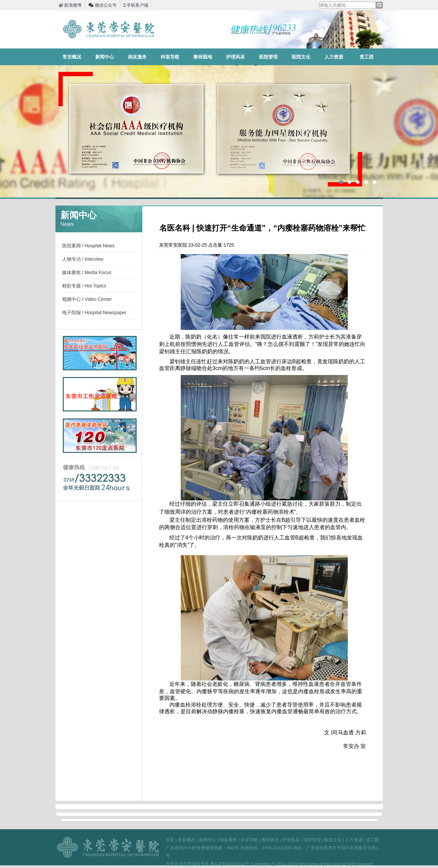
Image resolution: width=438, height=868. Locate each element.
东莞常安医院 (109, 29)
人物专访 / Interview (83, 259)
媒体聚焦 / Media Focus (87, 272)
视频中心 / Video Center (87, 299)
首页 (170, 840)
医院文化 (301, 57)
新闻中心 (105, 57)
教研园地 (203, 57)
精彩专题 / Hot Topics (84, 286)
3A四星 (219, 131)
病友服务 (137, 57)
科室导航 (170, 57)
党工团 (367, 57)
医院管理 (268, 57)
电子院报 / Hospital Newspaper (94, 313)
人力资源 (334, 57)
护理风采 (236, 57)
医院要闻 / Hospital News (88, 246)
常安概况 (72, 57)
